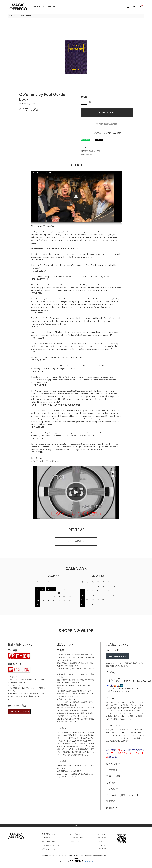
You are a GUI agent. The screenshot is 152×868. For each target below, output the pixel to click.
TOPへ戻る (76, 826)
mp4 (54, 226)
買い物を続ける (86, 155)
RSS (71, 842)
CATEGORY (36, 7)
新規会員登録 (102, 838)
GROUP (52, 7)
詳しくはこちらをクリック (17, 685)
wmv (49, 226)
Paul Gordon (26, 16)
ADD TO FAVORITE (107, 124)
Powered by (76, 860)
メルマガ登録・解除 (76, 838)
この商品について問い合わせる (107, 133)
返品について (85, 148)
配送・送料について (49, 834)
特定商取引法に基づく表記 (90, 151)
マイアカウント (103, 834)
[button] (76, 196)
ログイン (101, 842)
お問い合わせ (102, 849)
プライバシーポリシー (49, 849)
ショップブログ (75, 834)
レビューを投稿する (76, 541)
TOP (11, 16)
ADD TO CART (107, 113)
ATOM (77, 842)
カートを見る (102, 845)
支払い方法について (49, 842)
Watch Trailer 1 (37, 226)
